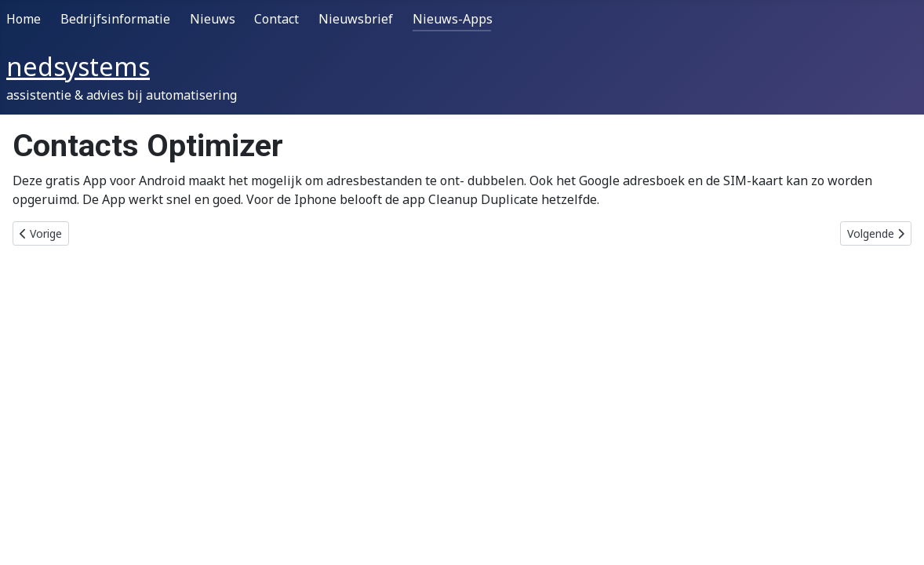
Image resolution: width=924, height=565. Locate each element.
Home (24, 19)
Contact (276, 19)
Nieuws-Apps (453, 19)
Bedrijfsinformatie (115, 19)
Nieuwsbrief (356, 19)
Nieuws (213, 19)
